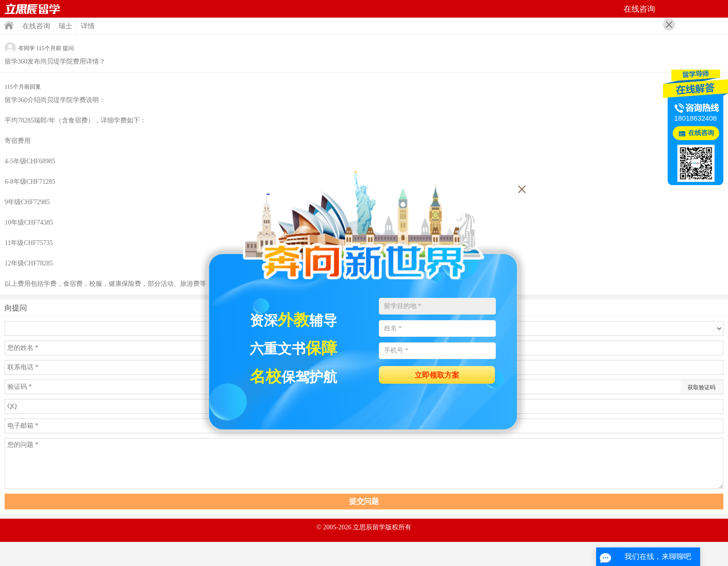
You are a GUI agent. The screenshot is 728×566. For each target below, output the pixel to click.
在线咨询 (36, 26)
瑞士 (65, 26)
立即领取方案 (437, 375)
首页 (32, 9)
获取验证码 (702, 387)
